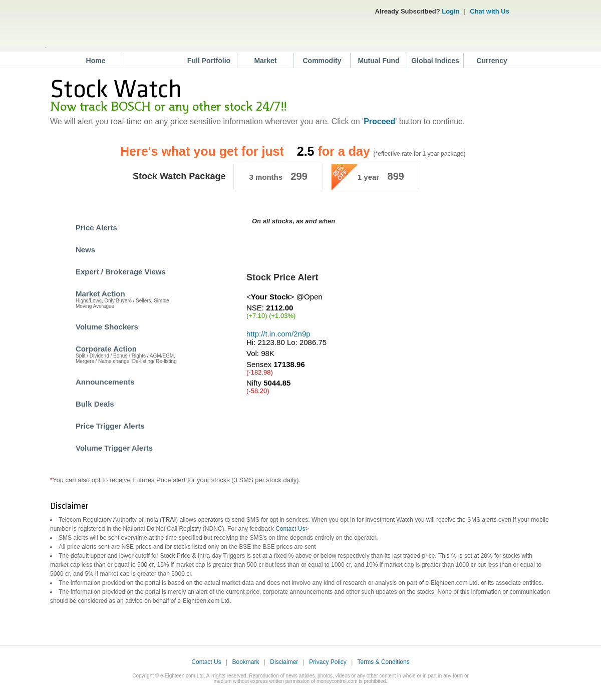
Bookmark (245, 662)
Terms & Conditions (384, 662)
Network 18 (535, 10)
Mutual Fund (378, 61)
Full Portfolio (209, 61)
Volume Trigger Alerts (114, 448)
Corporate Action (106, 349)
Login (450, 11)
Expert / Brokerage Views (121, 272)
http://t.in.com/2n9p (278, 334)
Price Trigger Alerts (110, 426)
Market (265, 61)
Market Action (100, 294)
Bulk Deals (95, 404)
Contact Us (290, 529)
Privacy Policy (328, 662)
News (85, 250)
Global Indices (435, 61)
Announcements (105, 382)
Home (96, 61)
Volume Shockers (107, 327)
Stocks (153, 61)
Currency (492, 61)
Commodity (322, 61)
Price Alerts (96, 228)
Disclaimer (284, 662)
